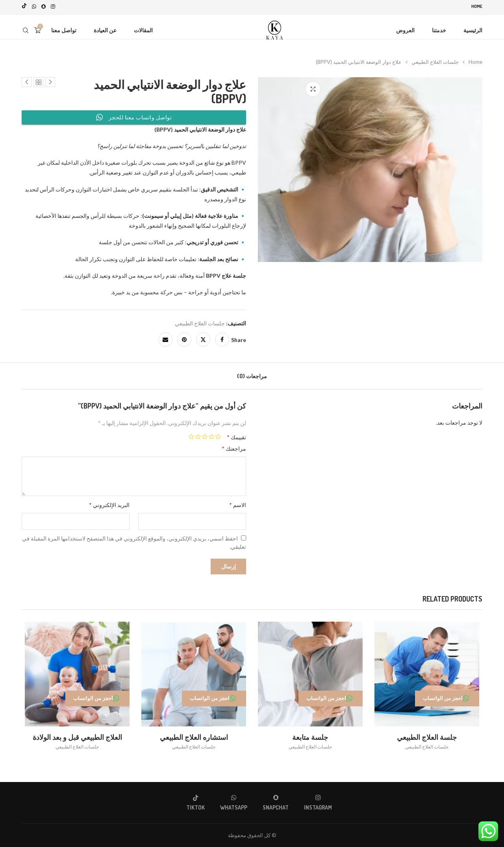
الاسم (238, 503)
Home (477, 6)
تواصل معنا (64, 29)
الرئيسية (473, 29)
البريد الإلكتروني (109, 503)
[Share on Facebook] (222, 338)
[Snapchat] (44, 6)
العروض (405, 29)
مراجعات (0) (252, 374)
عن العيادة (105, 29)
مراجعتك (234, 447)
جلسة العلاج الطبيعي (429, 737)
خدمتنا (439, 29)
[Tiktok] (24, 6)
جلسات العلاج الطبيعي (435, 60)
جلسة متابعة (311, 737)
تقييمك (236, 436)
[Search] (26, 29)
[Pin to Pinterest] (184, 338)
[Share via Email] (165, 338)
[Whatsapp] (34, 6)
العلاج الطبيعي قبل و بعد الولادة (75, 737)
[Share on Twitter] (203, 338)
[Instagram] (53, 6)
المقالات (143, 29)
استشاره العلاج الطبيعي (193, 737)
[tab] (252, 374)
